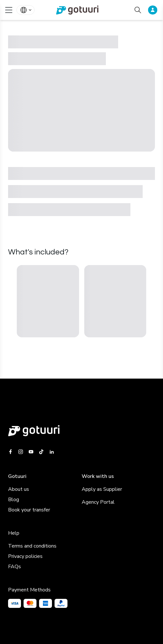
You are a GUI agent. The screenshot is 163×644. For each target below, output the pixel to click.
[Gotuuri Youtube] (31, 452)
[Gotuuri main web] (81, 431)
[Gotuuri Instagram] (21, 452)
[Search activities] (138, 10)
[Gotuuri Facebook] (12, 452)
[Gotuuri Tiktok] (41, 452)
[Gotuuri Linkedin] (52, 452)
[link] (82, 10)
